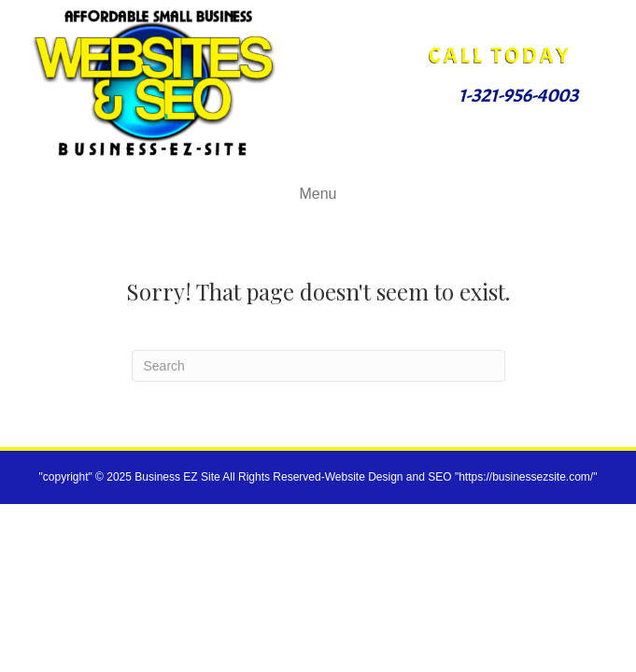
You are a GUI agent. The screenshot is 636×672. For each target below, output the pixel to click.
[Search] (318, 366)
